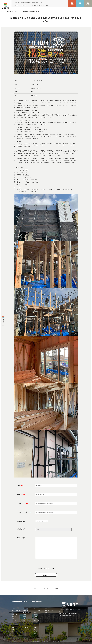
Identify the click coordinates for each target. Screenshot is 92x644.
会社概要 (36, 619)
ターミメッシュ (15, 625)
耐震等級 (14, 619)
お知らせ (36, 627)
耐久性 (13, 629)
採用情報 (36, 625)
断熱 (13, 623)
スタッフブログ (37, 610)
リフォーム (25, 619)
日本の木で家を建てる (16, 610)
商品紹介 (25, 614)
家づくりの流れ (26, 608)
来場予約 (47, 608)
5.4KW (25, 184)
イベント (36, 629)
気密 (13, 627)
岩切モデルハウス (27, 627)
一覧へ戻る (46, 589)
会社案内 (36, 614)
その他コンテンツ (38, 631)
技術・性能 (14, 617)
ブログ (35, 606)
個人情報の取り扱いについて (45, 569)
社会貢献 (36, 623)
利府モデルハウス (27, 623)
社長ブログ (36, 608)
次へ (57, 589)
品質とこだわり (15, 614)
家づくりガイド (26, 606)
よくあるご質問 (26, 612)
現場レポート (37, 612)
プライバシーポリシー (49, 610)
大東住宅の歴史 (37, 621)
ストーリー (14, 612)
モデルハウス (26, 621)
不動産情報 (36, 633)
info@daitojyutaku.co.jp (68, 616)
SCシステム (14, 621)
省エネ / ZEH (15, 631)
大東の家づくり (15, 606)
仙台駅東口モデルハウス (28, 625)
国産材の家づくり (15, 608)
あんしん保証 (26, 610)
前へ (35, 589)
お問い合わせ (48, 612)
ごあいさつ (36, 617)
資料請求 (47, 606)
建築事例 (25, 617)
